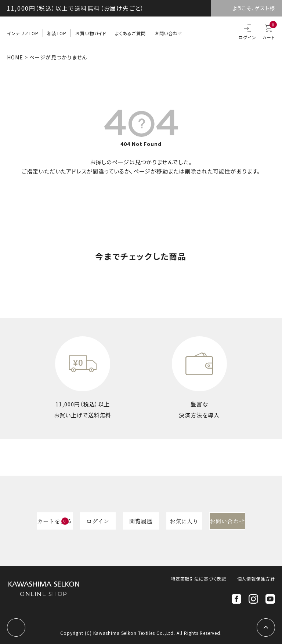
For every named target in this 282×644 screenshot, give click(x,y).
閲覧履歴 (141, 521)
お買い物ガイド (91, 33)
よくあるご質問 (130, 33)
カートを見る (55, 521)
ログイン (247, 37)
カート (269, 32)
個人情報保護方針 (256, 579)
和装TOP (57, 33)
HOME (15, 57)
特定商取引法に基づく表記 (198, 579)
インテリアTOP (23, 33)
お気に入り (184, 521)
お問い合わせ (169, 33)
